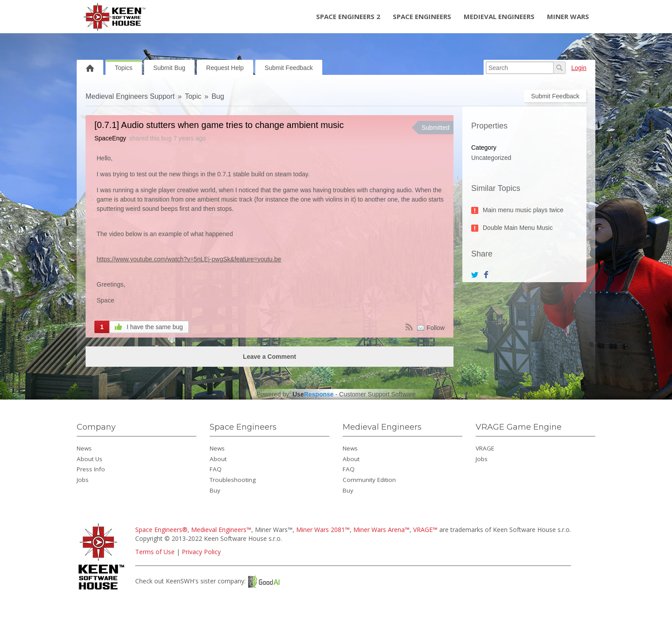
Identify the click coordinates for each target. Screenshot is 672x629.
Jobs (83, 480)
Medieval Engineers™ (221, 530)
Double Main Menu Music (518, 228)
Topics (124, 68)
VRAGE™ (425, 530)
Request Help (225, 68)
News (84, 448)
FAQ (216, 469)
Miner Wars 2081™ (323, 530)
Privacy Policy (201, 552)
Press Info (91, 469)
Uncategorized (491, 158)
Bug (218, 96)
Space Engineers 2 (348, 16)
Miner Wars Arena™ (381, 530)
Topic (193, 96)
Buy (215, 490)
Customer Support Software (377, 394)
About (218, 459)
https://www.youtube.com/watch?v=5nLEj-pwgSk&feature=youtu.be (189, 259)
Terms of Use (155, 552)
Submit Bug (169, 68)
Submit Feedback (289, 68)
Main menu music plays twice (523, 210)
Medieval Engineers (499, 16)
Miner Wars (568, 16)
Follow (436, 328)
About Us (90, 459)
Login (579, 68)
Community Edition (369, 480)
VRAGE (485, 448)
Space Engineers (422, 16)
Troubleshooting (233, 480)
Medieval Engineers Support (130, 96)
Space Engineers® (161, 530)
